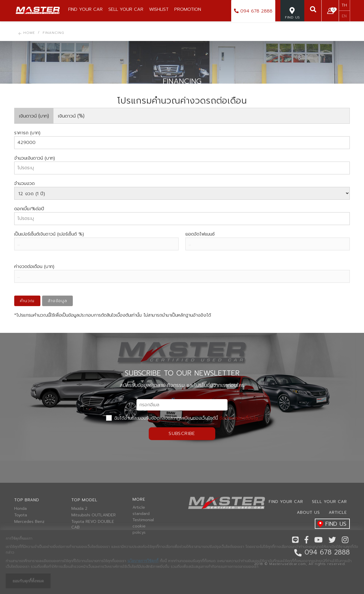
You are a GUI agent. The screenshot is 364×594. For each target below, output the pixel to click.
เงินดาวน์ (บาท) (34, 116)
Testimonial (143, 520)
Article (139, 508)
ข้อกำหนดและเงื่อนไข (239, 418)
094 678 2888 (253, 11)
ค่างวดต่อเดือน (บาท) (34, 267)
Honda (20, 509)
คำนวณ (27, 301)
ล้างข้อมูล (58, 301)
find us (331, 524)
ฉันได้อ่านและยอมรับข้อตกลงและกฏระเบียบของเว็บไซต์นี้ (182, 418)
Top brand (27, 500)
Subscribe (182, 434)
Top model (84, 500)
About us (308, 512)
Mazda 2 (79, 509)
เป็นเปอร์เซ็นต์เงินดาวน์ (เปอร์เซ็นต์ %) (49, 234)
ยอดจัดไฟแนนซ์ (200, 234)
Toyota (21, 515)
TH (344, 5)
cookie (139, 526)
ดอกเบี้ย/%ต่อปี (29, 209)
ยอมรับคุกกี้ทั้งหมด (28, 581)
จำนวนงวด (24, 183)
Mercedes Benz (29, 522)
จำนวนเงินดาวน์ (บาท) (35, 158)
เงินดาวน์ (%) (71, 116)
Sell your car (329, 502)
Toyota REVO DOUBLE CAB (93, 525)
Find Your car (286, 502)
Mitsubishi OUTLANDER (94, 515)
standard (141, 514)
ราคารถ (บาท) (27, 133)
